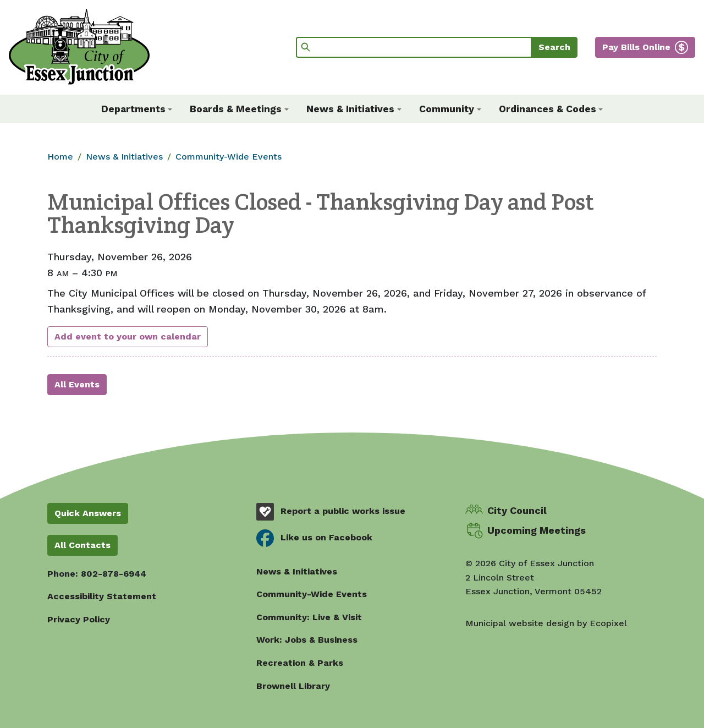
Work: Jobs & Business (307, 640)
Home (60, 157)
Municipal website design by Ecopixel (546, 623)
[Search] (414, 47)
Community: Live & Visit (309, 617)
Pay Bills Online (636, 47)
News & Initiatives (124, 157)
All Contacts (82, 545)
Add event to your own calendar (128, 336)
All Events (77, 384)
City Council (517, 510)
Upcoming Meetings (537, 530)
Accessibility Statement (102, 596)
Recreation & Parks (300, 663)
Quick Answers (88, 513)
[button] (137, 109)
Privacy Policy (79, 619)
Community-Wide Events (229, 157)
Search (554, 47)
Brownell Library (293, 686)
